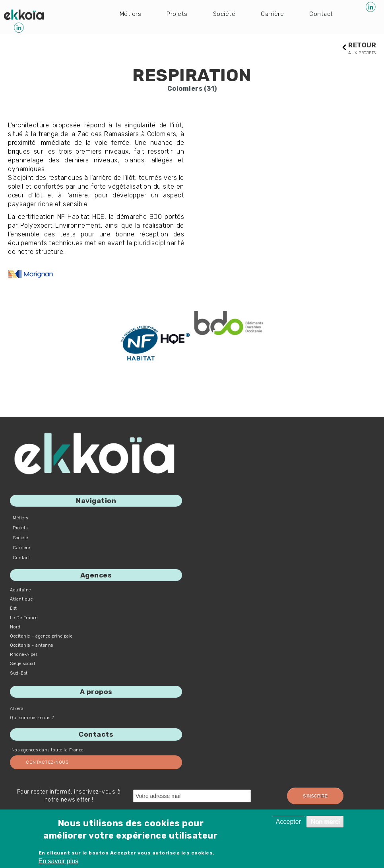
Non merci (325, 822)
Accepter (288, 822)
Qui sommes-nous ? (32, 718)
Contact (324, 13)
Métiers (131, 13)
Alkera (17, 709)
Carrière (274, 13)
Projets (178, 13)
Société (226, 13)
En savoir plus (59, 861)
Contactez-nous (47, 762)
